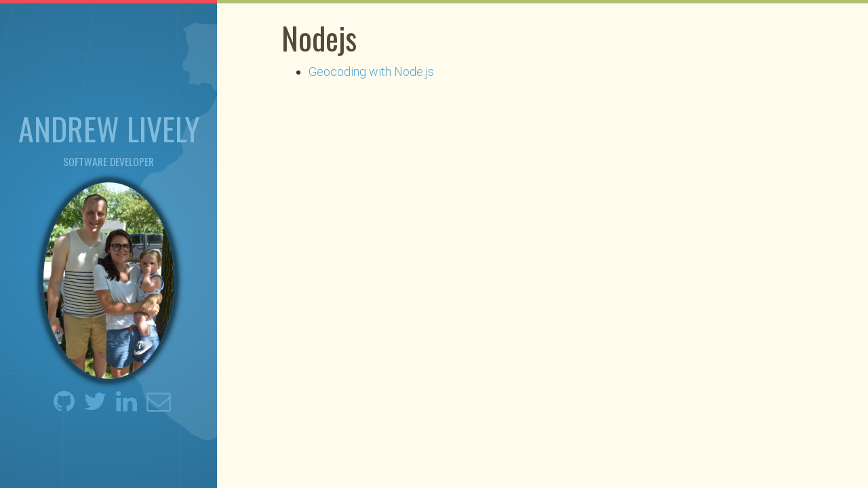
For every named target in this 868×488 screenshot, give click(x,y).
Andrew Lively (109, 128)
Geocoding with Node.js (371, 72)
